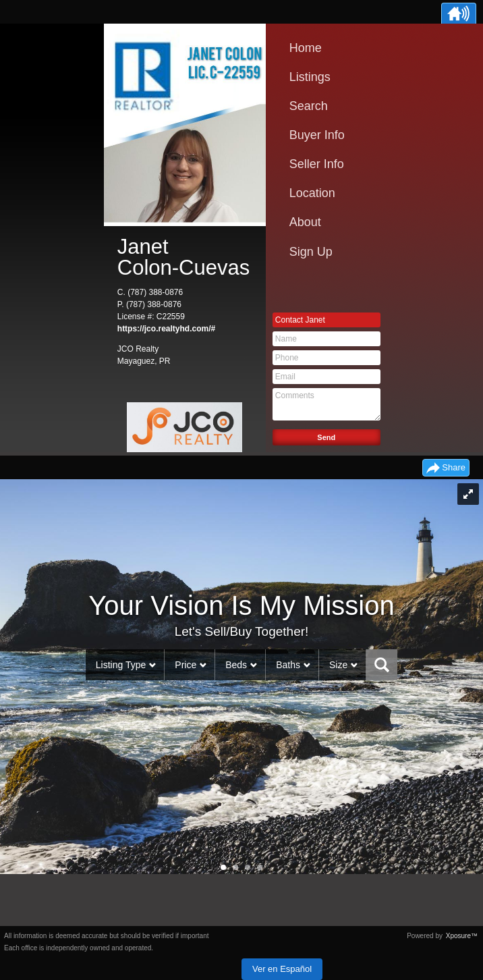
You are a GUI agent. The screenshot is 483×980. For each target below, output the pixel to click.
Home (306, 48)
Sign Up (311, 252)
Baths (288, 665)
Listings (310, 77)
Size (338, 665)
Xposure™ (462, 936)
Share (454, 467)
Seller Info (317, 164)
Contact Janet (300, 320)
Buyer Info (317, 135)
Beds (236, 665)
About (305, 222)
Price (186, 665)
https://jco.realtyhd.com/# (166, 329)
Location (312, 193)
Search (309, 106)
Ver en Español (282, 969)
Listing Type (121, 665)
